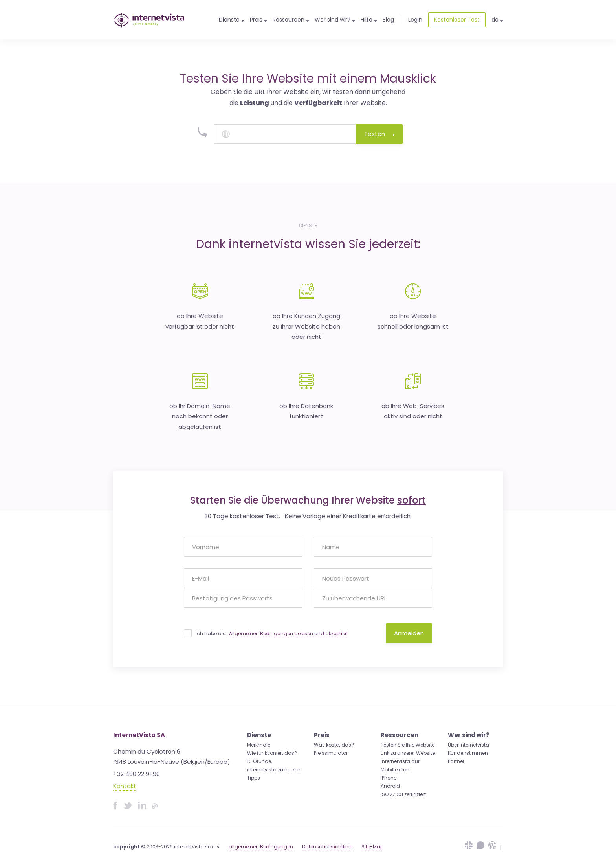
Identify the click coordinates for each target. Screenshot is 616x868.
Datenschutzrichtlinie (327, 847)
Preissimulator (331, 753)
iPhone (389, 778)
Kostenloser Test (457, 20)
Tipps (254, 778)
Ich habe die (272, 634)
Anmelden (409, 633)
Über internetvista (468, 745)
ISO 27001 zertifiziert (403, 794)
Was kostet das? (334, 745)
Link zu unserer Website (408, 753)
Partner (456, 761)
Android (390, 786)
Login (415, 20)
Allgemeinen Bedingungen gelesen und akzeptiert (289, 634)
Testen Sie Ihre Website (408, 745)
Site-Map (372, 847)
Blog (388, 20)
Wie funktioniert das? (272, 753)
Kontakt (125, 786)
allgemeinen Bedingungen (261, 847)
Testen (379, 134)
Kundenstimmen (468, 753)
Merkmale (259, 745)
